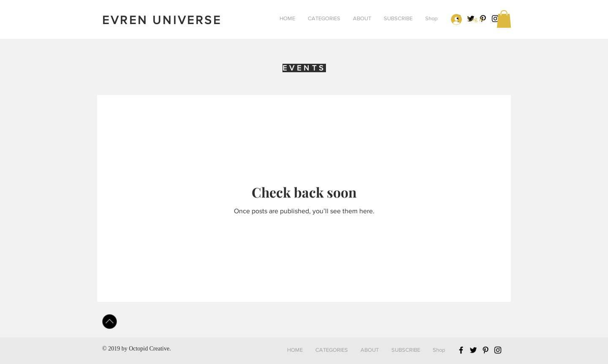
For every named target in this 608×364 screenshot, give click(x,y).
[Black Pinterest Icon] (486, 350)
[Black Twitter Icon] (473, 350)
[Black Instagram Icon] (495, 19)
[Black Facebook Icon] (461, 350)
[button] (324, 19)
